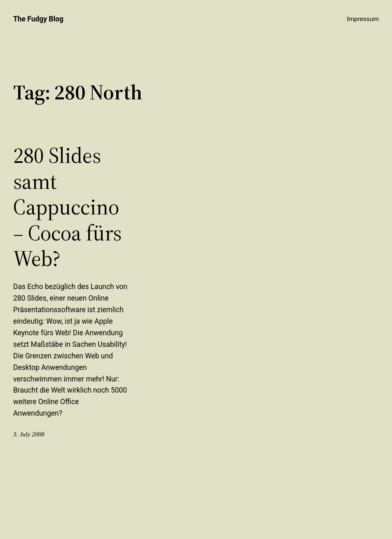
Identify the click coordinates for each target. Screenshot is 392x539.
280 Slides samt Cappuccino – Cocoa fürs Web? (67, 207)
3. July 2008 (29, 434)
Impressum (363, 19)
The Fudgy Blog (38, 19)
